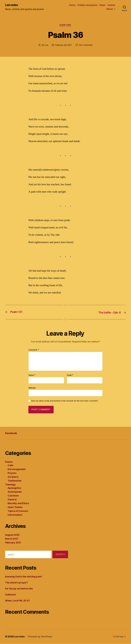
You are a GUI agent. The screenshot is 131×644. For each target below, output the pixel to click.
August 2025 (12, 535)
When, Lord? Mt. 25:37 (17, 601)
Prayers (12, 473)
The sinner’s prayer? (17, 583)
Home (72, 5)
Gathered (10, 595)
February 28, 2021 (64, 46)
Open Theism (15, 508)
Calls (10, 466)
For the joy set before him (19, 589)
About (110, 9)
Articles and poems (87, 5)
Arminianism (15, 492)
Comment (34, 350)
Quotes (111, 5)
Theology (10, 485)
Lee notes (12, 5)
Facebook (11, 433)
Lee (46, 46)
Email (70, 376)
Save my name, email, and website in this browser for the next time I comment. (65, 401)
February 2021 (13, 543)
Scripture (65, 26)
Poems (9, 462)
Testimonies (15, 481)
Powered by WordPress (40, 637)
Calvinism (13, 496)
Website (32, 388)
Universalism (15, 515)
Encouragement (17, 470)
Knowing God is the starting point (23, 577)
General (12, 500)
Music (103, 5)
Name (32, 376)
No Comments (86, 46)
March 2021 (12, 539)
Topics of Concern (18, 511)
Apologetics (14, 488)
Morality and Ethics (18, 504)
